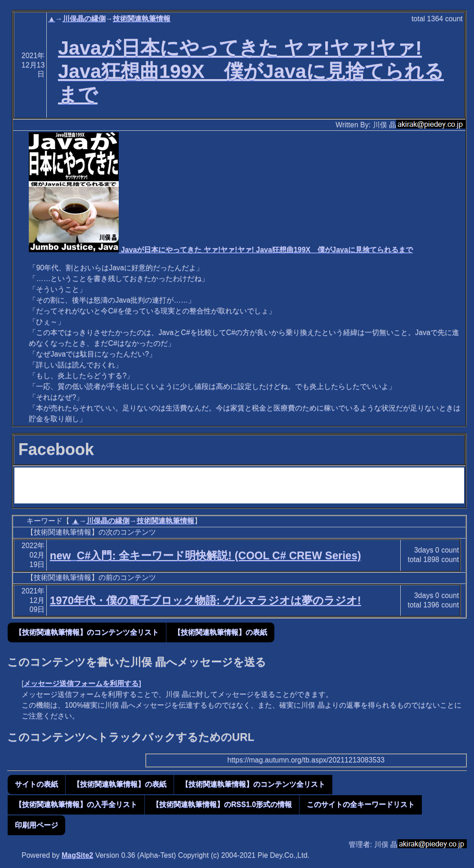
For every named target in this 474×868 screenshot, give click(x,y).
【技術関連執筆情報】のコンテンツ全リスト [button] (87, 632)
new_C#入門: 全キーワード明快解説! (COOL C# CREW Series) (206, 555)
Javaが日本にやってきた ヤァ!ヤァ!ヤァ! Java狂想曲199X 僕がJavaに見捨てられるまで (251, 71)
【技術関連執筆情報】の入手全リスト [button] (76, 804)
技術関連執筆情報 (142, 19)
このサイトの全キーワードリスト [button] (361, 804)
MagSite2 (77, 855)
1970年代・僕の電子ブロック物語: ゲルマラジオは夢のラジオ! (206, 600)
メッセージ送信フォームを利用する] (82, 683)
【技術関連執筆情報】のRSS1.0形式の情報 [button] (222, 804)
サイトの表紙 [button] (36, 784)
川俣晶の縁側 (84, 19)
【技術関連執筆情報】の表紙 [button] (220, 632)
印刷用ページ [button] (36, 825)
